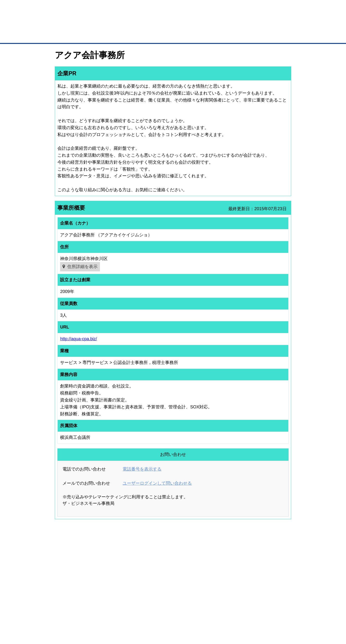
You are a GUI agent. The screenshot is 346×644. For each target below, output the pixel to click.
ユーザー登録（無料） (64, 559)
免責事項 (61, 622)
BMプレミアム (117, 559)
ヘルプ (179, 615)
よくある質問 (258, 565)
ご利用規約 (234, 615)
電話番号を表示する (142, 469)
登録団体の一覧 (160, 559)
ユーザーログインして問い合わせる (157, 483)
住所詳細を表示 (82, 267)
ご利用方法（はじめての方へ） (270, 559)
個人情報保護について (268, 615)
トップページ (65, 36)
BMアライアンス (119, 589)
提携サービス (117, 582)
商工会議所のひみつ (223, 565)
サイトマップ (125, 615)
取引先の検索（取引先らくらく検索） (74, 565)
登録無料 (73, 26)
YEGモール (218, 578)
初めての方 (62, 615)
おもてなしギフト (222, 572)
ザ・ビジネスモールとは (234, 8)
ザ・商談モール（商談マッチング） (209, 36)
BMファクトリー (119, 576)
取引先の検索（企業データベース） (137, 36)
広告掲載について (93, 615)
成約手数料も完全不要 (135, 26)
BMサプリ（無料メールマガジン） (72, 590)
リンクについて (205, 615)
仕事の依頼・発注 (62, 572)
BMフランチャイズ (120, 595)
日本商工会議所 (221, 559)
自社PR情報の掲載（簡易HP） (70, 584)
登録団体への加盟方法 (165, 565)
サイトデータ (155, 615)
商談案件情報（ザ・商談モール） (72, 578)
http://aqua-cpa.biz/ (78, 339)
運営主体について (261, 572)
